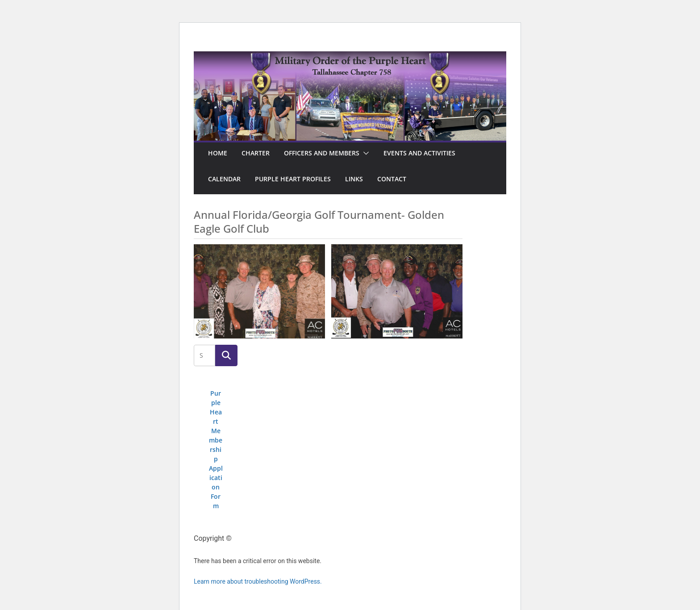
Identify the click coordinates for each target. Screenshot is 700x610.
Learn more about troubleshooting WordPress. (258, 581)
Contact (392, 179)
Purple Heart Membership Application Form (216, 449)
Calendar (224, 179)
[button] (364, 153)
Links (354, 179)
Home (218, 153)
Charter (256, 153)
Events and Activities (419, 153)
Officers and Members (322, 153)
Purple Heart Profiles (293, 179)
